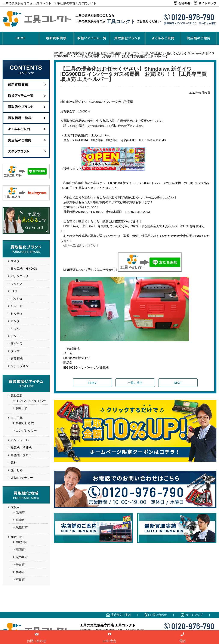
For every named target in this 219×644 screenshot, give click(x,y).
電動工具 (17, 396)
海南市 (20, 550)
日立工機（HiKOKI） (25, 269)
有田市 (20, 580)
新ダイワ (17, 344)
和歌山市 (22, 542)
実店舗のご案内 (121, 615)
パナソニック (20, 276)
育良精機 (17, 359)
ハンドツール (20, 440)
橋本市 (20, 572)
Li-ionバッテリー (22, 478)
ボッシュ (17, 299)
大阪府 (15, 507)
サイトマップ (207, 3)
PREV (92, 383)
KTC (14, 291)
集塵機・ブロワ (21, 455)
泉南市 (20, 520)
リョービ (17, 306)
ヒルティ (17, 314)
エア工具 (17, 418)
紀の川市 (22, 557)
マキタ (15, 261)
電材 (14, 463)
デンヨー (17, 336)
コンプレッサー (26, 430)
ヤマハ (15, 329)
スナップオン (20, 366)
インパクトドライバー (31, 401)
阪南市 (20, 512)
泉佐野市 (22, 527)
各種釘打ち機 (25, 423)
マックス (17, 284)
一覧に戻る (135, 383)
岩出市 (20, 565)
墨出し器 (17, 470)
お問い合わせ (158, 615)
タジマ (15, 351)
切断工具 (22, 408)
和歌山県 (17, 537)
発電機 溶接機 (21, 448)
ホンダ (15, 321)
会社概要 (184, 3)
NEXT (178, 383)
